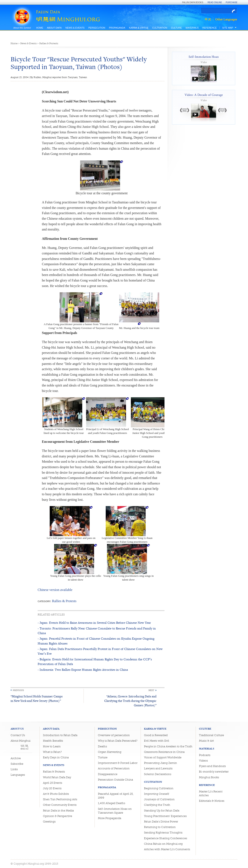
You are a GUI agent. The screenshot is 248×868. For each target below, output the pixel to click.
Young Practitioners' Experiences (165, 816)
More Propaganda (110, 818)
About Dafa (54, 28)
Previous (18, 690)
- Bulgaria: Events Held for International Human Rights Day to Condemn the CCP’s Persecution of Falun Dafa (95, 662)
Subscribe (17, 764)
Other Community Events (60, 805)
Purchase (232, 2)
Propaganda (117, 28)
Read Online (215, 2)
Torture (103, 757)
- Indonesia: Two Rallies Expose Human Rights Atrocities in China (83, 670)
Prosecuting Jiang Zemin (160, 763)
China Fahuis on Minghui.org (163, 844)
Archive (16, 758)
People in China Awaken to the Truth (168, 746)
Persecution (97, 28)
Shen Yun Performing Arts (60, 799)
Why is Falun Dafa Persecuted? (118, 741)
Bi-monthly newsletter (214, 772)
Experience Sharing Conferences (166, 838)
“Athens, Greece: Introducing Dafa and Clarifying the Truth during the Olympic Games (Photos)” (130, 701)
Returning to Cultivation (160, 827)
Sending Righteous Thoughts (163, 833)
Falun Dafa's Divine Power (161, 822)
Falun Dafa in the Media (58, 811)
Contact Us (18, 735)
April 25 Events (53, 783)
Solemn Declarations (158, 774)
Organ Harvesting (110, 752)
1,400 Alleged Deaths (112, 803)
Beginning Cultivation (159, 788)
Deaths (102, 746)
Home (40, 28)
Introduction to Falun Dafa (60, 735)
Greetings (49, 822)
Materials (192, 28)
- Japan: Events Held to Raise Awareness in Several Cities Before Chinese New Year (94, 623)
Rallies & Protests (49, 43)
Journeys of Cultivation (159, 799)
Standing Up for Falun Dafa (162, 811)
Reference (210, 28)
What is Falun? (52, 752)
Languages (18, 775)
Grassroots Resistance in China (164, 752)
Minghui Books (209, 777)
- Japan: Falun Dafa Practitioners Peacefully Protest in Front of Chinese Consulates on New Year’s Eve (100, 651)
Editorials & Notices (212, 801)
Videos (203, 761)
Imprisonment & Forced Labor (118, 763)
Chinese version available (55, 590)
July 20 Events (52, 788)
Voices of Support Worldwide (163, 757)
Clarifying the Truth (157, 805)
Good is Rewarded (156, 735)
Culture (176, 28)
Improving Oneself (157, 794)
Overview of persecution (114, 735)
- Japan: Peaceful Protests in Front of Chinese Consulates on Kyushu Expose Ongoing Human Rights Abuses (96, 641)
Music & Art (206, 741)
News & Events (75, 28)
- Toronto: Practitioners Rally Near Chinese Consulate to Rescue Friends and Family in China (97, 631)
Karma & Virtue (139, 28)
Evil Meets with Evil (157, 741)
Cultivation (160, 28)
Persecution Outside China (115, 780)
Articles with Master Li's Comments (167, 849)
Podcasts (205, 755)
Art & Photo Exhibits (56, 794)
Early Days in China (56, 757)
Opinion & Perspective (58, 816)
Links (14, 769)
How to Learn (52, 746)
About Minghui (21, 741)
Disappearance (108, 774)
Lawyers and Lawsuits (158, 768)
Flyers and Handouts (212, 766)
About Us (17, 729)
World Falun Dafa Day (57, 777)
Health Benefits (53, 741)
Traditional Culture (211, 735)
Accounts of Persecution (114, 768)
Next (151, 690)
